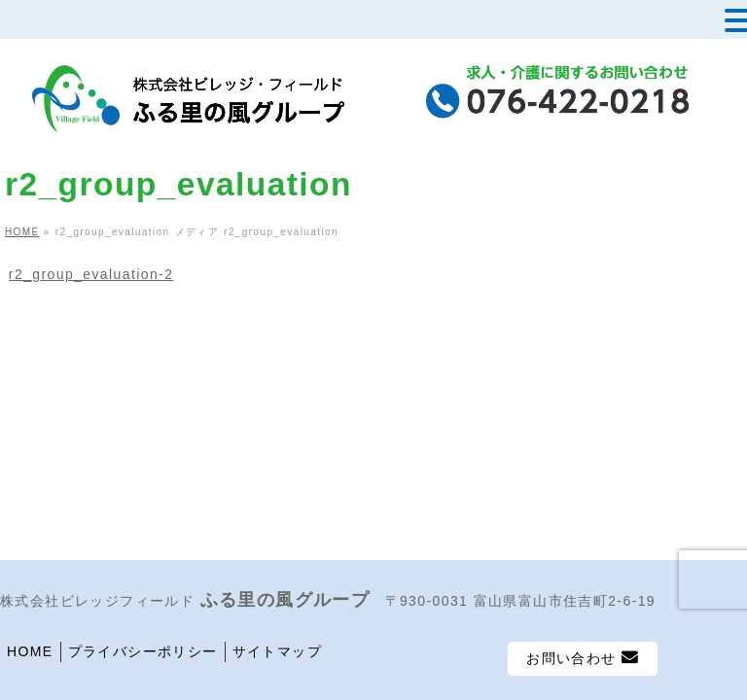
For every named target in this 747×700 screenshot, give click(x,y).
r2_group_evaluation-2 (91, 274)
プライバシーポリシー (143, 651)
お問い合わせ (583, 658)
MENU (47, 24)
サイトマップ (277, 651)
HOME (30, 651)
